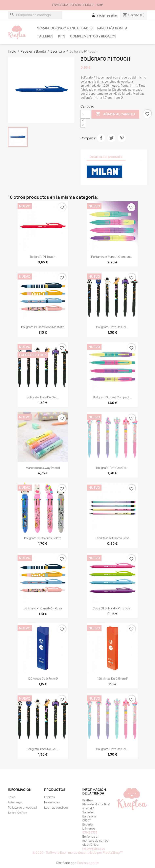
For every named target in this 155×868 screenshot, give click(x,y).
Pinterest (122, 138)
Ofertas (50, 797)
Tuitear (111, 138)
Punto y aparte (88, 863)
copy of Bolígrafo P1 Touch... (112, 608)
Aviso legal (15, 802)
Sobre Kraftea (18, 813)
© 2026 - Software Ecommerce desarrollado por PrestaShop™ (78, 853)
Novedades (52, 802)
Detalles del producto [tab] (106, 157)
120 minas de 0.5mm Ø (112, 679)
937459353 (90, 832)
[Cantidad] (85, 114)
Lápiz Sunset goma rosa (112, 538)
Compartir (101, 138)
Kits (62, 36)
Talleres (45, 36)
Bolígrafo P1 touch (43, 257)
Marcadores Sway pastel (43, 468)
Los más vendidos (56, 807)
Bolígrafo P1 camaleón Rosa (43, 608)
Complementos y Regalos (93, 36)
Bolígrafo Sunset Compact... (112, 397)
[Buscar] (35, 15)
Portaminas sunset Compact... (112, 257)
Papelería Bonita (112, 28)
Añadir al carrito (115, 114)
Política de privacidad (22, 807)
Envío (12, 797)
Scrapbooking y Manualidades (65, 28)
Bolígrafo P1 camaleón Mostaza (43, 327)
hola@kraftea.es (94, 849)
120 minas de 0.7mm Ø (43, 679)
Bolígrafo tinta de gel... (112, 327)
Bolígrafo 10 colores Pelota (43, 538)
